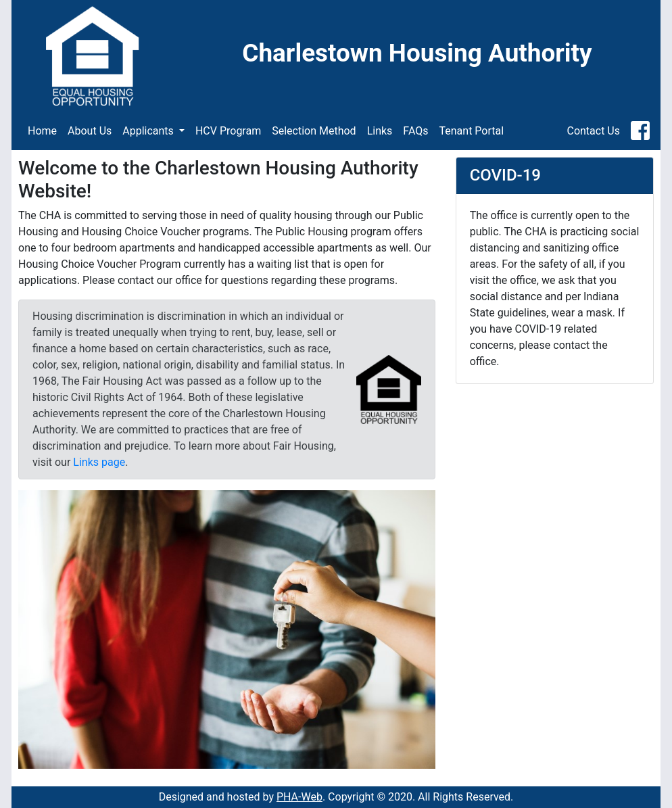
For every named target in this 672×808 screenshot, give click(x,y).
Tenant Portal (472, 131)
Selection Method (314, 131)
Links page (99, 462)
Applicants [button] (149, 131)
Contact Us (593, 131)
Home (42, 131)
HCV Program (228, 131)
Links (380, 131)
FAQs (415, 131)
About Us (90, 131)
